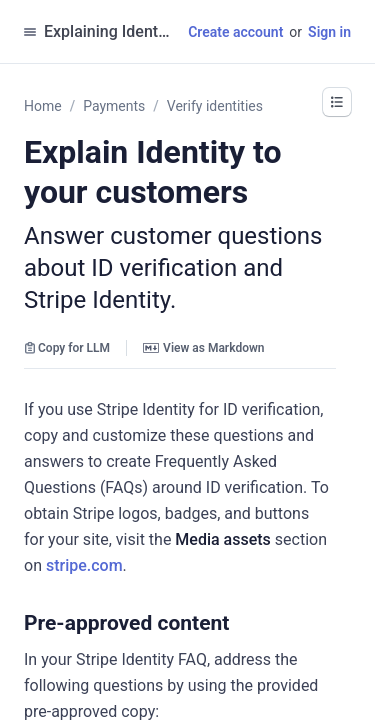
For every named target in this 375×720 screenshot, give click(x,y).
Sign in (329, 32)
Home (43, 106)
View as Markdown (203, 348)
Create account (235, 32)
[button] (239, 623)
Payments (114, 106)
